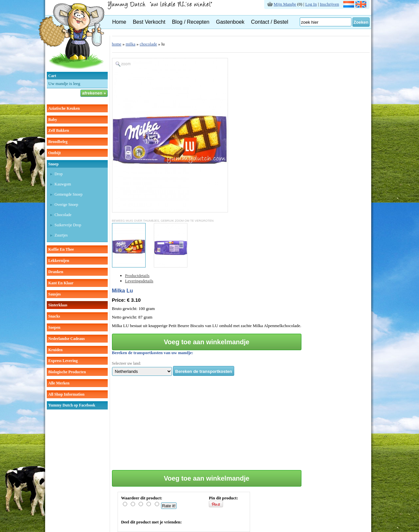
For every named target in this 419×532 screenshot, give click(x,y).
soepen (55, 327)
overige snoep (67, 205)
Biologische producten (67, 372)
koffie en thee (61, 249)
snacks (54, 316)
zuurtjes (61, 235)
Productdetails (137, 276)
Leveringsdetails (139, 281)
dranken (56, 272)
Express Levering (63, 361)
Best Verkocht (149, 22)
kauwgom (63, 184)
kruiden (56, 350)
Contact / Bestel (270, 22)
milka (130, 44)
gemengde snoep (69, 194)
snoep (54, 164)
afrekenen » (94, 93)
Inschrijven (329, 4)
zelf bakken (59, 130)
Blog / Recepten (191, 22)
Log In (311, 4)
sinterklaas (58, 305)
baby (53, 120)
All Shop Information (67, 394)
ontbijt (55, 153)
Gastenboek (230, 22)
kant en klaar (61, 283)
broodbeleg (58, 142)
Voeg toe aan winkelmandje (207, 342)
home (117, 44)
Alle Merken (59, 383)
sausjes (55, 294)
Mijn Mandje (285, 4)
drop (59, 174)
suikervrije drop (68, 225)
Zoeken (361, 22)
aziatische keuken (64, 108)
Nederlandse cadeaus (67, 339)
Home (119, 22)
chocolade (63, 215)
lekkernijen (59, 261)
